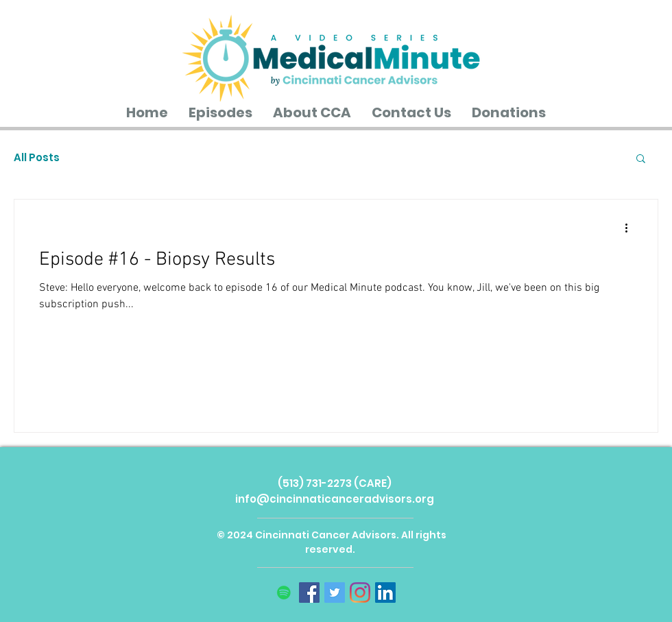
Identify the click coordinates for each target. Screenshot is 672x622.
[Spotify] (284, 593)
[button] (641, 159)
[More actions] (631, 228)
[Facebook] (309, 593)
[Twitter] (335, 593)
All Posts (37, 158)
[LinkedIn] (385, 593)
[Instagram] (360, 593)
